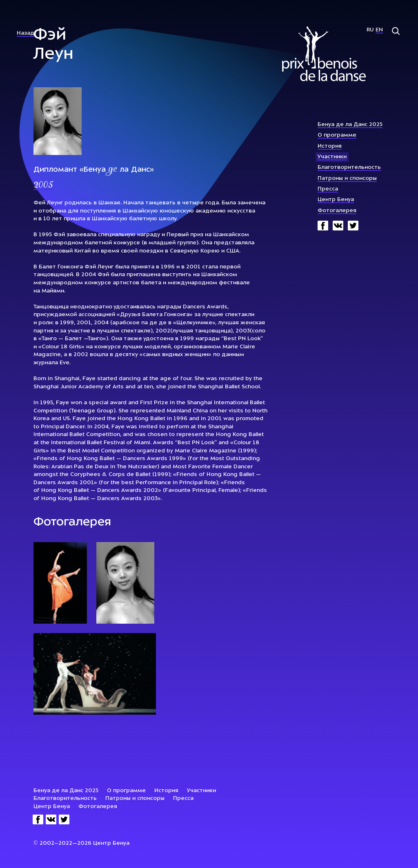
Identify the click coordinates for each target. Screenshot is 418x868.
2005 (43, 186)
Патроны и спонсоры (347, 178)
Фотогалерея (337, 211)
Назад (26, 33)
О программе (337, 135)
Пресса (328, 189)
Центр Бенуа (336, 200)
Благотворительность (349, 167)
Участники (332, 157)
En (379, 30)
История (330, 146)
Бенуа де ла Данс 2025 (350, 125)
